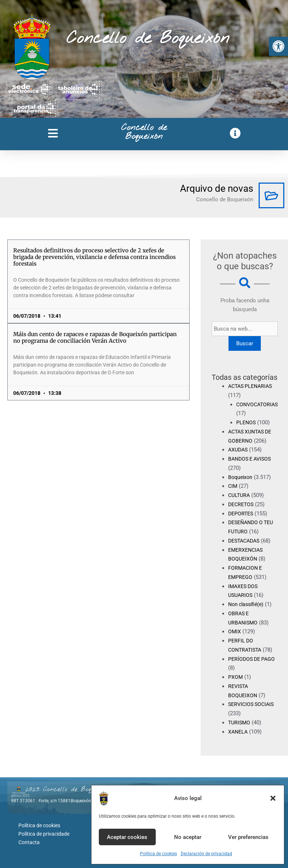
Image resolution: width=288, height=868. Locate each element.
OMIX (235, 631)
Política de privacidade (44, 833)
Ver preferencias (248, 837)
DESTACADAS (246, 541)
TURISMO (240, 723)
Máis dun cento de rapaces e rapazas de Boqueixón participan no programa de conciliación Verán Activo (95, 337)
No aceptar (188, 837)
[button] (278, 46)
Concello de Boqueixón (148, 39)
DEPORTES (242, 514)
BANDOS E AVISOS (251, 459)
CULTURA (240, 495)
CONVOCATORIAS (258, 404)
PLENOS (246, 422)
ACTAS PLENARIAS (252, 386)
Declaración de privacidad (206, 854)
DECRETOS (242, 504)
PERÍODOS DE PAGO (253, 659)
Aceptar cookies (127, 837)
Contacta (29, 840)
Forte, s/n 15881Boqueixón (65, 801)
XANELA (239, 732)
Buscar (246, 343)
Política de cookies (159, 854)
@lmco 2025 (20, 796)
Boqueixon (241, 477)
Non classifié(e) (248, 604)
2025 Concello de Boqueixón (67, 789)
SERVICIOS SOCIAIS (253, 704)
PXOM (236, 677)
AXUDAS (239, 450)
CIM (233, 486)
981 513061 (23, 801)
